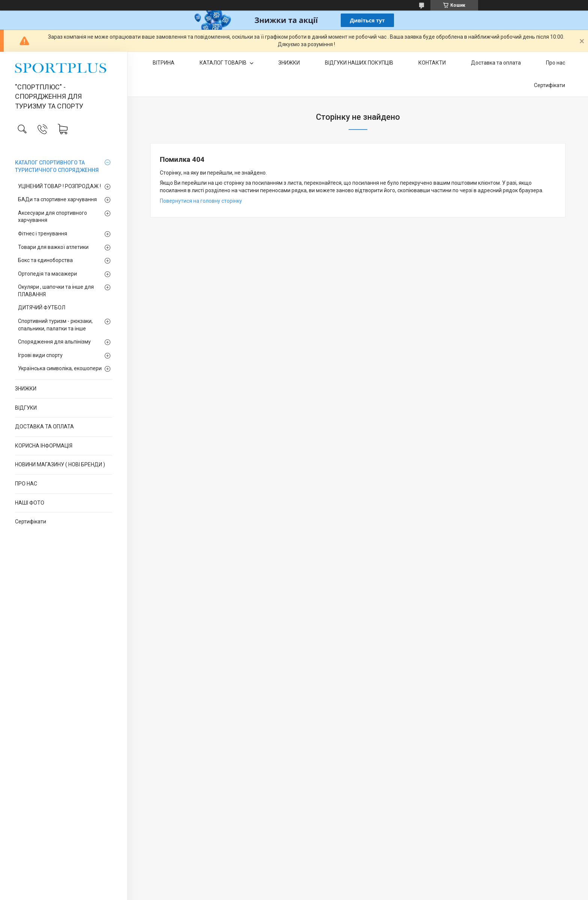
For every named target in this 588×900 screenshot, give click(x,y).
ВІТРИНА (164, 63)
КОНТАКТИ (432, 63)
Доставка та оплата (496, 63)
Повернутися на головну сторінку (201, 201)
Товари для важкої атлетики (53, 247)
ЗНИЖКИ (26, 389)
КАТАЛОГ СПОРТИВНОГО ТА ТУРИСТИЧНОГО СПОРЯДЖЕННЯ (57, 166)
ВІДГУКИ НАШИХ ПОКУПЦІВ (359, 63)
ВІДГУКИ (26, 408)
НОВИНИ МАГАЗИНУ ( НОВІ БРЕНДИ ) (60, 464)
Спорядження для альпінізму (54, 342)
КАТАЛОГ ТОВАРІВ (224, 63)
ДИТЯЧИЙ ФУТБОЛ (42, 308)
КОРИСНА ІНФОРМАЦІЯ (44, 446)
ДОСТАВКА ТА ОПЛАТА (44, 427)
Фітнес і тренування (43, 234)
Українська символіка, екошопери (60, 368)
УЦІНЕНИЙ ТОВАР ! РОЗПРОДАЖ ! (59, 186)
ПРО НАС (26, 484)
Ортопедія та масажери (47, 274)
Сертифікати (31, 522)
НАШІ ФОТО (30, 503)
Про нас (556, 63)
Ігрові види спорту (40, 355)
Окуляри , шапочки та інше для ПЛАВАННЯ (56, 291)
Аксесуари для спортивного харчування (53, 217)
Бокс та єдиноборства (45, 260)
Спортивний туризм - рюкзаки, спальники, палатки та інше (55, 325)
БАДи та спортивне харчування (57, 199)
